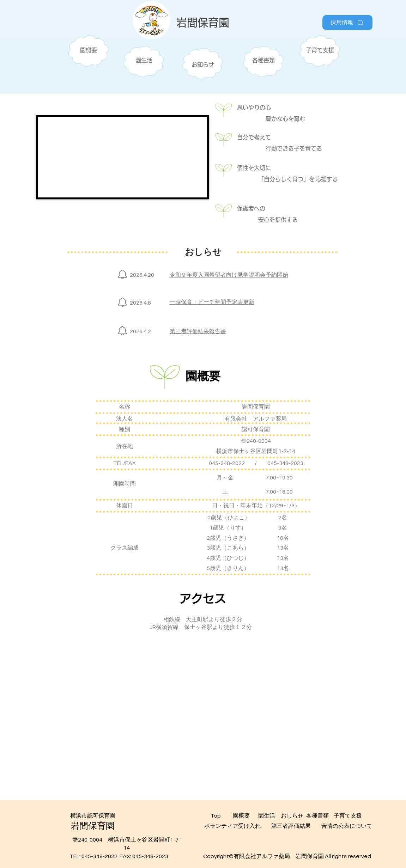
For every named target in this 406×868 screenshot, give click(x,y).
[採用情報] (347, 23)
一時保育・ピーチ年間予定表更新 (212, 302)
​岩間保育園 (203, 23)
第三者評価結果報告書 (198, 331)
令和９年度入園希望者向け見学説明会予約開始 (229, 275)
